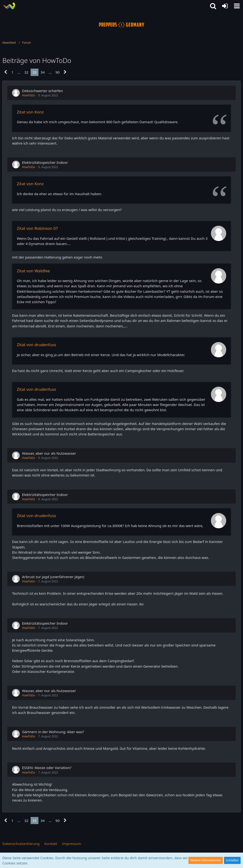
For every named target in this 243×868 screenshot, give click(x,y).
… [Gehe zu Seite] (19, 72)
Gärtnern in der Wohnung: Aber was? (53, 732)
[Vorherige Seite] (6, 72)
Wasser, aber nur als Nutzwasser (49, 453)
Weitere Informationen (206, 860)
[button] (237, 6)
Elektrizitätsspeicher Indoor (45, 162)
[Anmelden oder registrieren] (225, 6)
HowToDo (28, 95)
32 (26, 72)
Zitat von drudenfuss (36, 345)
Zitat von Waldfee (33, 271)
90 (58, 72)
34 (43, 72)
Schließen (232, 860)
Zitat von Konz (30, 112)
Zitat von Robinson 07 (37, 228)
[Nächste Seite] (65, 72)
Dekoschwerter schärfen (42, 91)
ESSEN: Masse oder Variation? (47, 768)
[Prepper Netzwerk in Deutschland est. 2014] (9, 6)
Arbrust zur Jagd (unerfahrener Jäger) (53, 577)
